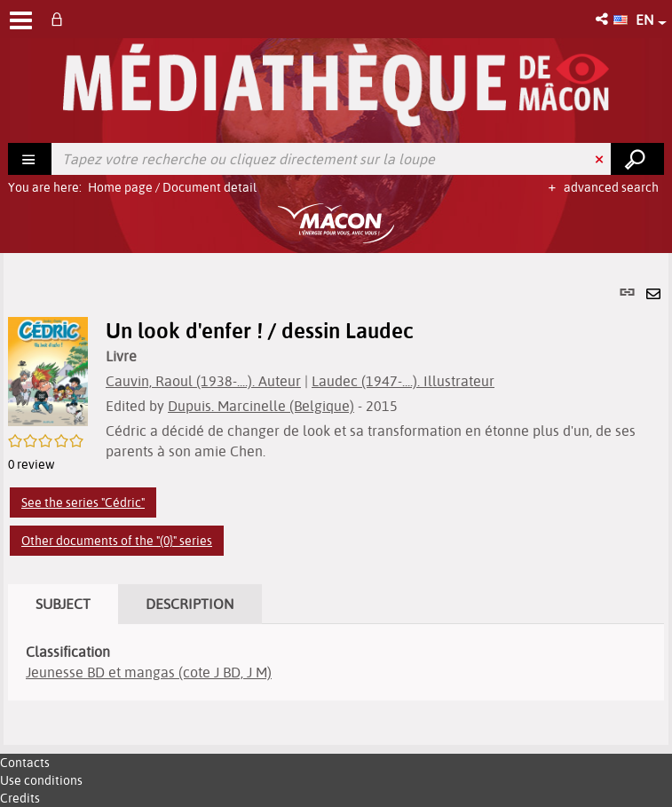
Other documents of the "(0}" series (117, 541)
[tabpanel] (336, 499)
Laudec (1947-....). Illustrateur (403, 381)
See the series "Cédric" (83, 502)
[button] (603, 19)
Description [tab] (190, 604)
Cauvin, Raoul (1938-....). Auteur (203, 381)
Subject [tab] (63, 604)
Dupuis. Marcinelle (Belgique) (261, 406)
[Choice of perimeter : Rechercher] (30, 159)
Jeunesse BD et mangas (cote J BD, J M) (149, 672)
